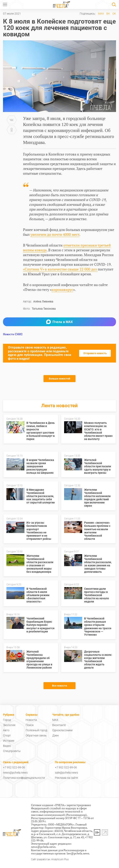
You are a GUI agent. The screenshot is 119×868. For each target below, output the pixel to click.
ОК (114, 14)
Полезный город (36, 730)
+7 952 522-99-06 (14, 767)
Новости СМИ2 (13, 334)
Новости (31, 720)
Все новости (59, 686)
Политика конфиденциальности (24, 778)
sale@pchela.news (66, 773)
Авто (6, 730)
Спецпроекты (12, 751)
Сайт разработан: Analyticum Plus (50, 860)
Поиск (30, 725)
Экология (9, 725)
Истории (9, 741)
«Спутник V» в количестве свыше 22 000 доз (60, 269)
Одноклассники (62, 730)
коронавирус (62, 289)
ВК (108, 14)
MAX (101, 14)
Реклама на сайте (66, 778)
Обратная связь (36, 735)
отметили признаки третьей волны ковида (67, 248)
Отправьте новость (95, 353)
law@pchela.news (78, 853)
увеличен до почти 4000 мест (55, 234)
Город (7, 720)
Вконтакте (59, 725)
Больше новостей (59, 379)
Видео (7, 746)
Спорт (7, 735)
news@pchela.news (15, 773)
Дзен (55, 735)
